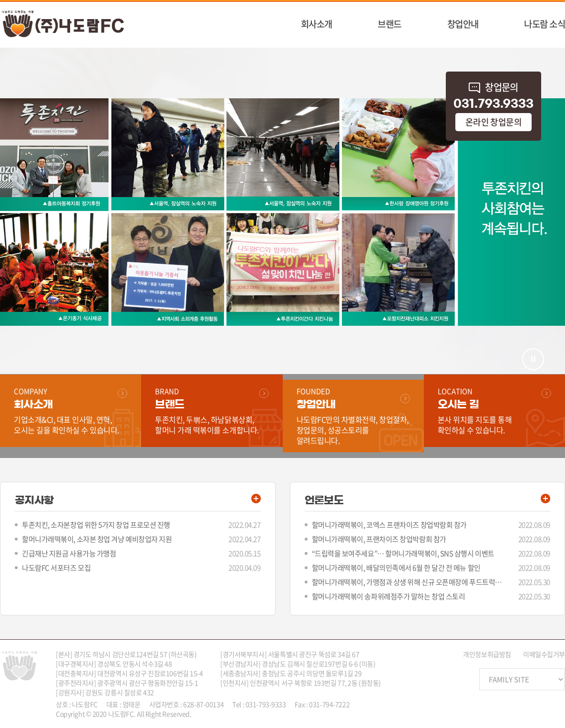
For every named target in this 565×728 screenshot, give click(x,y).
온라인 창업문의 (494, 122)
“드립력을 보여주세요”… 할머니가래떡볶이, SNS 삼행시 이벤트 (403, 553)
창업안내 (463, 24)
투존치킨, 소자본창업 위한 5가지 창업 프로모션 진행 (96, 525)
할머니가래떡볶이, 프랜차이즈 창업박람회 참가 (379, 539)
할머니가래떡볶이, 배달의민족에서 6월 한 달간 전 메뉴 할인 (396, 568)
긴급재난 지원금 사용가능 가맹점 (69, 553)
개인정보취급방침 (487, 654)
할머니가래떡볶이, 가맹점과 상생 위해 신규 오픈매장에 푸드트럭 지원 (407, 582)
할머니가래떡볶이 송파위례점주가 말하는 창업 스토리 (389, 596)
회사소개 (317, 24)
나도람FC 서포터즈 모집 (56, 568)
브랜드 (389, 24)
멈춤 (533, 359)
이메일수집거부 (544, 654)
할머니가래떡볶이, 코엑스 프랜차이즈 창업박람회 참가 (389, 525)
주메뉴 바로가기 (0, 0)
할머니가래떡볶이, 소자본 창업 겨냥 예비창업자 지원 (97, 539)
